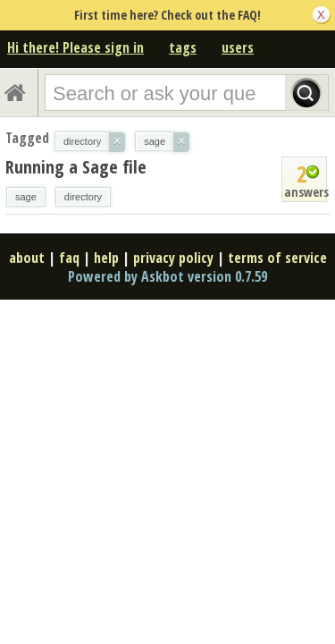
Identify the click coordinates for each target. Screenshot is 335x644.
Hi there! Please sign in (75, 47)
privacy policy (173, 258)
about (27, 258)
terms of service (277, 258)
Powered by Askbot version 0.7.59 (167, 276)
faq (69, 258)
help (106, 258)
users (238, 47)
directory (83, 197)
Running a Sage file (76, 167)
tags (183, 47)
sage (26, 197)
